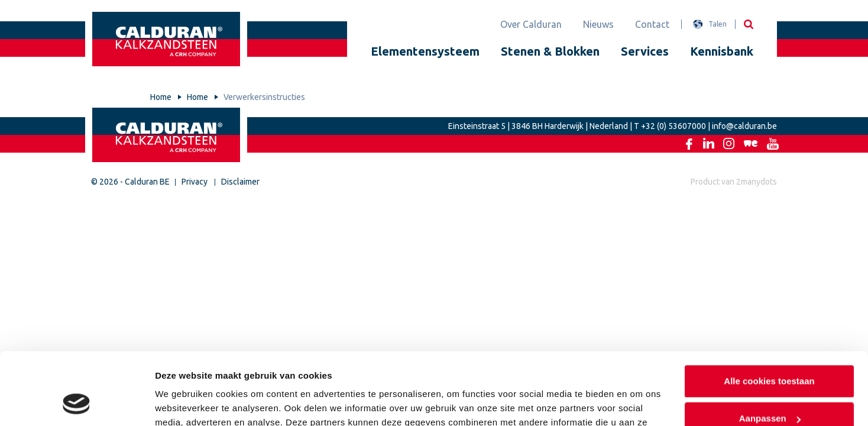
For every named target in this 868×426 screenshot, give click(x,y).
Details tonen (183, 403)
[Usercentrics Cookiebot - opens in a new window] (77, 403)
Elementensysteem (425, 51)
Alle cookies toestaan (769, 314)
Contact (652, 24)
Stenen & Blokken (550, 51)
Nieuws (598, 24)
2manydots (757, 182)
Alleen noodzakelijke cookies (769, 390)
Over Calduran (531, 24)
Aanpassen (770, 352)
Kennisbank (722, 51)
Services (645, 51)
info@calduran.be (744, 126)
